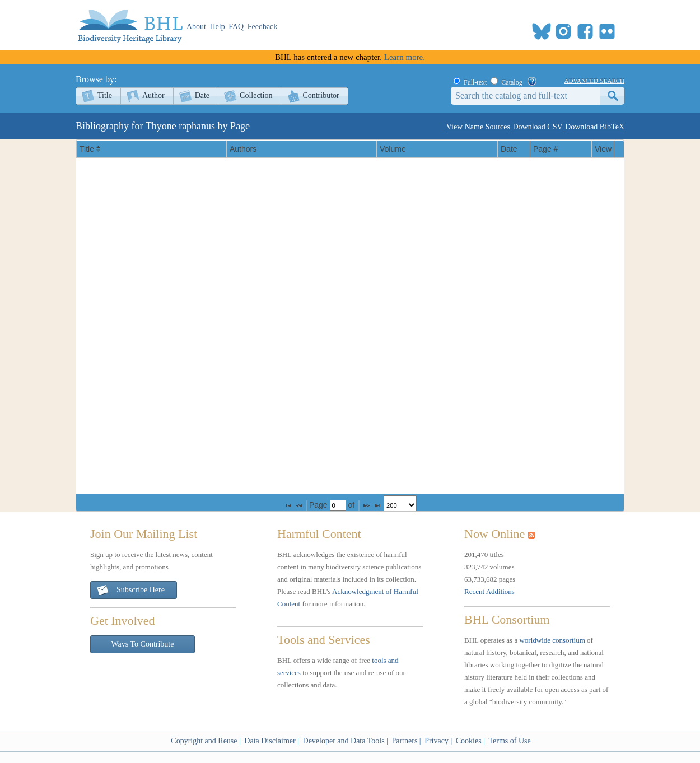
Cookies (469, 741)
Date (202, 95)
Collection (256, 95)
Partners (404, 741)
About (196, 27)
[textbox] (338, 505)
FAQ (236, 27)
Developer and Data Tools (344, 741)
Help (218, 27)
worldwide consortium (552, 640)
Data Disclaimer (270, 741)
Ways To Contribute (143, 644)
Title (105, 95)
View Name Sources (478, 127)
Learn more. (405, 57)
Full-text (475, 82)
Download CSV (537, 127)
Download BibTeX (595, 127)
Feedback (263, 27)
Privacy (437, 741)
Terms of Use (509, 741)
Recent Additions (489, 591)
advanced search (594, 80)
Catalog (512, 82)
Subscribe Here (130, 590)
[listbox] (400, 505)
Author (153, 95)
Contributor (321, 95)
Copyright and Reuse (204, 741)
